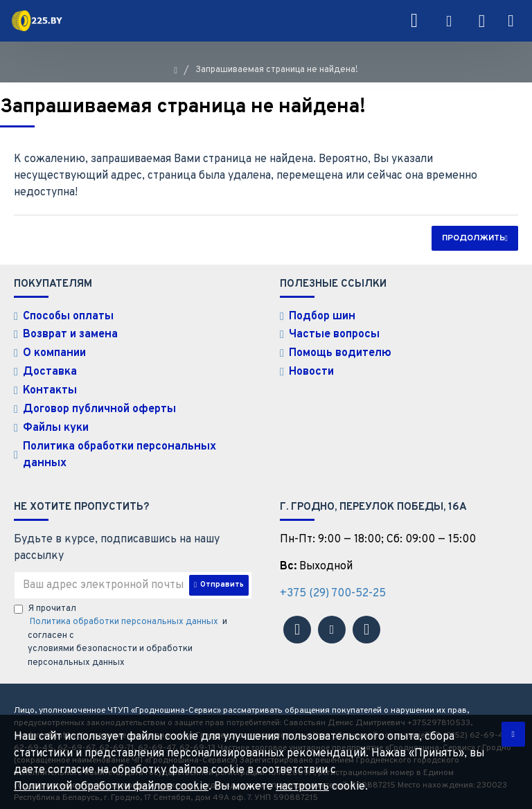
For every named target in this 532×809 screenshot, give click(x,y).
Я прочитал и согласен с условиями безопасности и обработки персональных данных (121, 620)
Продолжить (473, 238)
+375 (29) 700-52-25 (333, 578)
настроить (302, 787)
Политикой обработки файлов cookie (111, 787)
